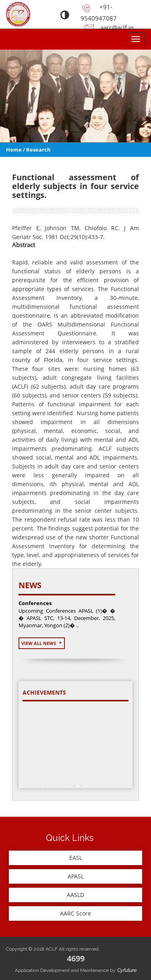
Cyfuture (126, 970)
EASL (76, 858)
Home (14, 150)
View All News (42, 643)
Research (38, 150)
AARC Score (75, 913)
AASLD (75, 895)
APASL (76, 876)
